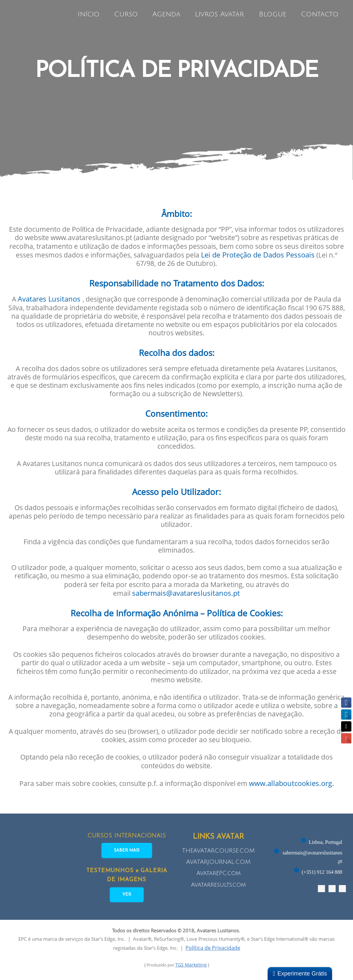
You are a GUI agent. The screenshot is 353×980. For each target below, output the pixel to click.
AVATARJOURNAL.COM (218, 864)
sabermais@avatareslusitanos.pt (187, 593)
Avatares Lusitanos (51, 295)
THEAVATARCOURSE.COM (218, 853)
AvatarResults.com (218, 887)
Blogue (274, 14)
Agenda (168, 14)
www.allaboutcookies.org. (296, 786)
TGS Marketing (193, 969)
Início (90, 14)
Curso (127, 14)
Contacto (321, 14)
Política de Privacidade (226, 952)
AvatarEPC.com (219, 875)
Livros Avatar (221, 14)
